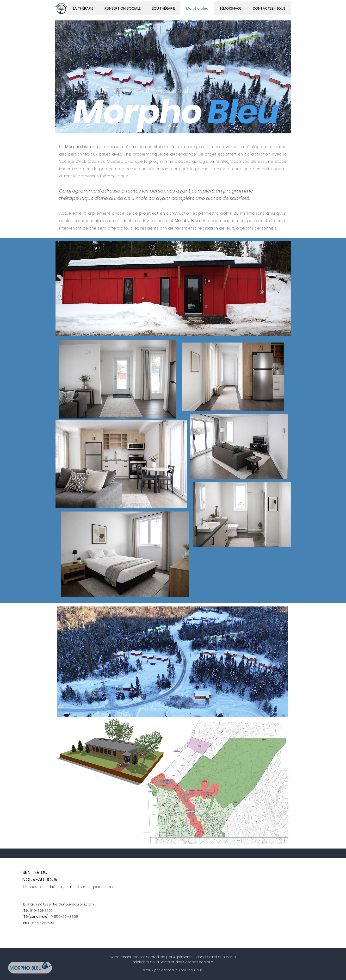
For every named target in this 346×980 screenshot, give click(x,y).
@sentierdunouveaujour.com (68, 904)
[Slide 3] (177, 127)
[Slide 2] (174, 127)
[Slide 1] (170, 127)
